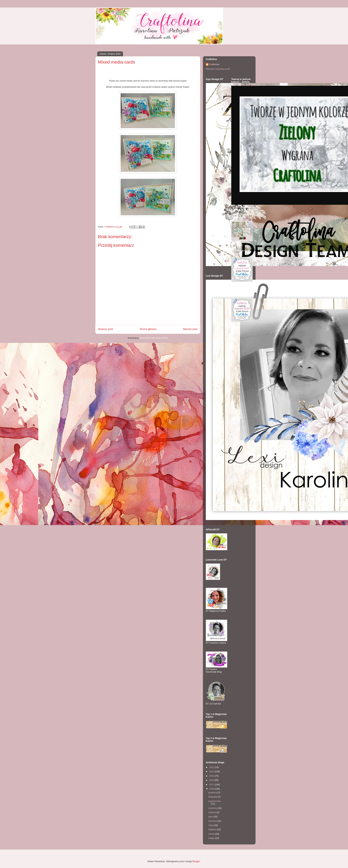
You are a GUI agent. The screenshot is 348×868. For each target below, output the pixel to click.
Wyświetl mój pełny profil (218, 69)
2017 (212, 785)
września (213, 808)
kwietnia (213, 829)
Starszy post (190, 329)
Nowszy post (106, 329)
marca (212, 834)
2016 (212, 789)
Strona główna (148, 329)
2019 (212, 776)
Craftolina (214, 64)
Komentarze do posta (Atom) (154, 338)
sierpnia (213, 812)
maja (211, 825)
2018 (212, 780)
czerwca (213, 821)
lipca (211, 817)
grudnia (212, 792)
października (215, 801)
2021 (212, 767)
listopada (213, 797)
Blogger (196, 861)
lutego (212, 838)
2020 (212, 771)
